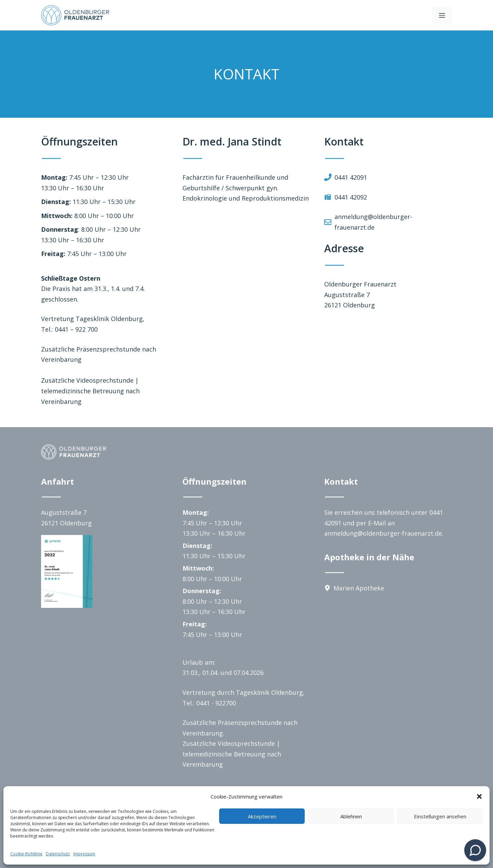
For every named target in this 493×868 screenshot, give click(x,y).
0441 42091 (351, 177)
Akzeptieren (262, 816)
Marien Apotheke (359, 588)
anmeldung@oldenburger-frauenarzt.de (383, 533)
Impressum (84, 854)
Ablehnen (351, 816)
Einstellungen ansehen (440, 816)
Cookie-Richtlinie (26, 854)
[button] (479, 796)
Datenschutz (58, 854)
